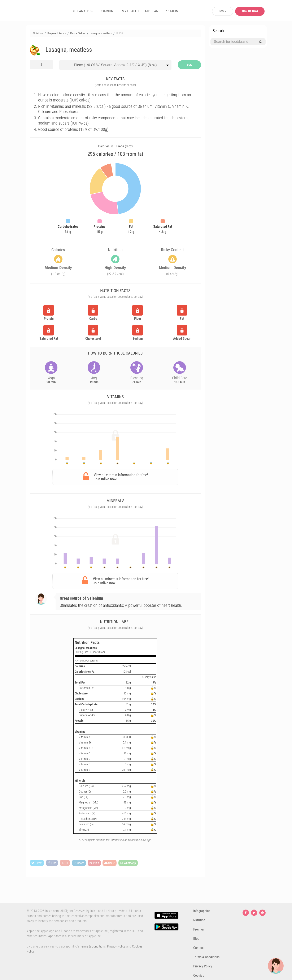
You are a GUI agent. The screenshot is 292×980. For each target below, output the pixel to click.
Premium (199, 929)
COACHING (108, 11)
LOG (189, 65)
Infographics (202, 911)
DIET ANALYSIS (82, 11)
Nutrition (199, 920)
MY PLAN (152, 11)
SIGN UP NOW (250, 11)
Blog (196, 939)
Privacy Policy (116, 946)
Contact (199, 948)
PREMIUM (172, 11)
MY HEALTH (130, 11)
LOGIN (223, 11)
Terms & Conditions (93, 946)
